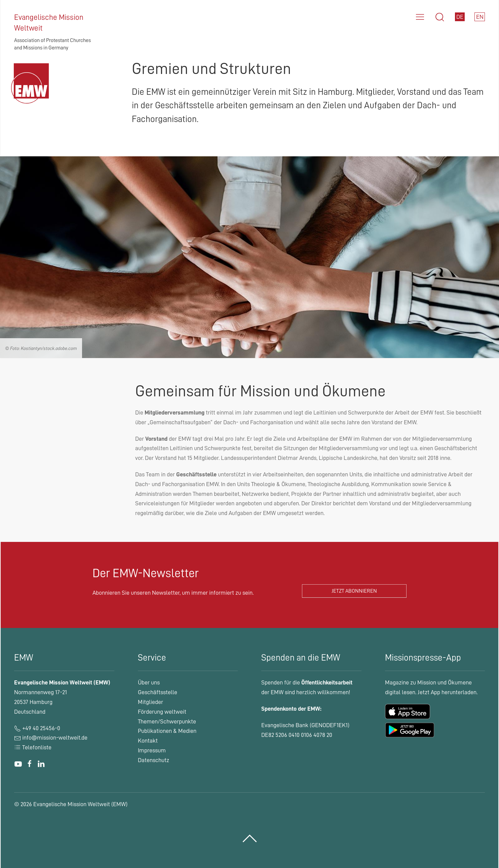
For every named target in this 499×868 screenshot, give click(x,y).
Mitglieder (150, 702)
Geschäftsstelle (158, 692)
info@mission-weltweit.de (55, 738)
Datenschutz (153, 760)
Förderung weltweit (162, 712)
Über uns (149, 682)
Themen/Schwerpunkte (167, 721)
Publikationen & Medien (167, 731)
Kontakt (148, 741)
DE (460, 17)
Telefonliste (33, 747)
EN (480, 17)
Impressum (152, 750)
